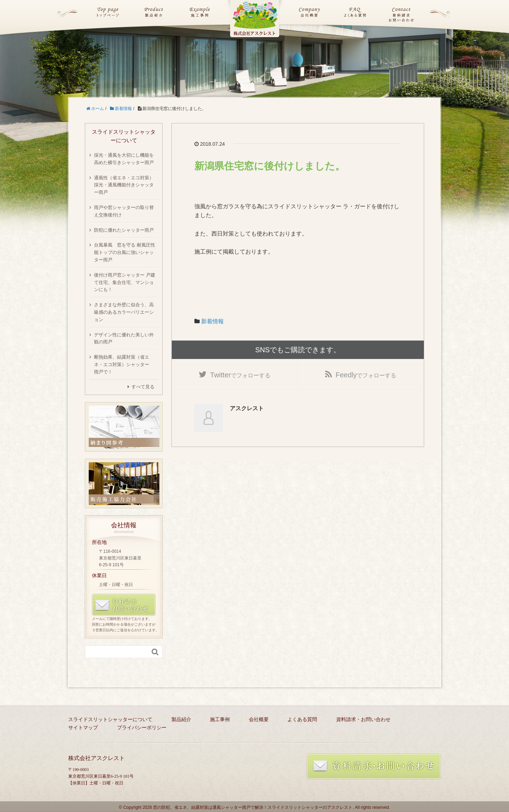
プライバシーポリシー (142, 728)
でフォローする (240, 375)
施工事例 (220, 720)
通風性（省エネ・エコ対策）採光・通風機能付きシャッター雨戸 (124, 185)
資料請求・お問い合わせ (363, 720)
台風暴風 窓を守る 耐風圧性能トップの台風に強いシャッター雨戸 (125, 252)
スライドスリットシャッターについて (110, 720)
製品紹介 (181, 720)
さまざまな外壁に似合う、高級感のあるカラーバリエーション (124, 312)
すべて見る (143, 387)
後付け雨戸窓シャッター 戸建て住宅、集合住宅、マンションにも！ (125, 282)
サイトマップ (83, 728)
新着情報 (212, 321)
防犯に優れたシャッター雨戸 (124, 230)
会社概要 (259, 720)
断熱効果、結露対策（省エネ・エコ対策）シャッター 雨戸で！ (124, 364)
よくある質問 (302, 720)
